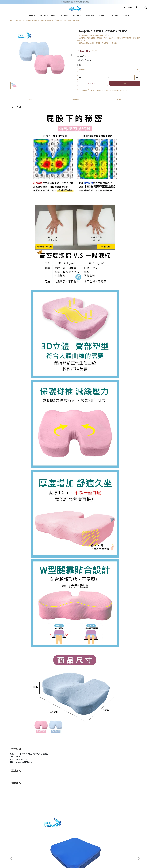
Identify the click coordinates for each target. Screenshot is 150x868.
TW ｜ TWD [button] (127, 8)
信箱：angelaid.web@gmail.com (23, 853)
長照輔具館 (77, 15)
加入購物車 (93, 83)
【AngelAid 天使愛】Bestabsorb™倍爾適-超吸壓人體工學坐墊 (27, 818)
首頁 (22, 15)
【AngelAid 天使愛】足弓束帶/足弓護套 (59, 818)
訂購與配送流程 (45, 842)
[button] (71, 55)
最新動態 (115, 15)
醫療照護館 (90, 15)
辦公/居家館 (64, 15)
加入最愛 (83, 90)
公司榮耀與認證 (31, 842)
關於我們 (19, 842)
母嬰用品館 (103, 15)
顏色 (79, 65)
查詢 (12, 842)
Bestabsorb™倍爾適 (47, 15)
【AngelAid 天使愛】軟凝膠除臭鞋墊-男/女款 (122, 818)
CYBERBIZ (63, 862)
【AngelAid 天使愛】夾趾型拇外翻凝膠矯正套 (90, 818)
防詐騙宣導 (58, 842)
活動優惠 (32, 15)
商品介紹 (32, 99)
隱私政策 (68, 842)
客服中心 (126, 15)
